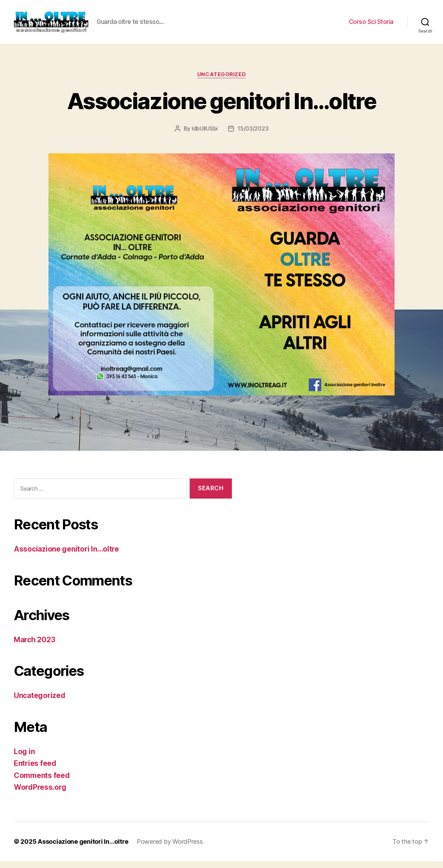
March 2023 (34, 647)
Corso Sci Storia (371, 25)
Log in (24, 758)
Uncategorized (221, 81)
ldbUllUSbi (205, 135)
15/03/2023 (253, 135)
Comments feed (42, 782)
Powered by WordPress (170, 848)
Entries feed (35, 770)
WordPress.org (40, 794)
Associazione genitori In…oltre (221, 108)
